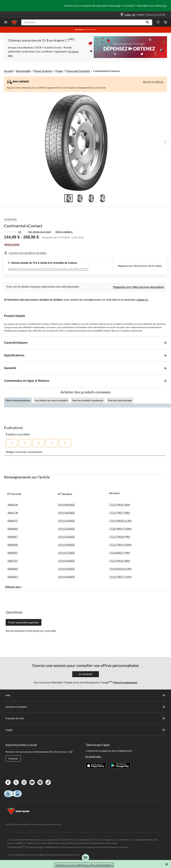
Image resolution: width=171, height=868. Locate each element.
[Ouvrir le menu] (6, 22)
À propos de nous (85, 718)
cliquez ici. (142, 299)
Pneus (59, 71)
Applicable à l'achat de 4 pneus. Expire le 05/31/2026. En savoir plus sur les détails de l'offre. (48, 269)
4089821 (13, 553)
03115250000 (66, 537)
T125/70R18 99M (119, 537)
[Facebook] (8, 782)
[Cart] (165, 22)
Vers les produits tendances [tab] (88, 400)
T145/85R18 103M (120, 569)
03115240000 (66, 521)
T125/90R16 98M (119, 561)
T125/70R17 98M (119, 513)
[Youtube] (32, 782)
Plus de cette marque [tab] (120, 400)
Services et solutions (85, 707)
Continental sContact (23, 226)
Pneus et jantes (43, 71)
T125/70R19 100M (120, 545)
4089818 (13, 545)
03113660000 (66, 513)
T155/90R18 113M (120, 521)
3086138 (13, 513)
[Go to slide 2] (80, 198)
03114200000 (66, 577)
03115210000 (66, 529)
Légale (85, 730)
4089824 (13, 569)
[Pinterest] (40, 782)
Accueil (8, 71)
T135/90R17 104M (120, 529)
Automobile (23, 71)
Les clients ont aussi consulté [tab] (51, 400)
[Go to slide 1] (68, 198)
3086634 (13, 505)
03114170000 (66, 553)
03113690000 (66, 545)
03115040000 (66, 561)
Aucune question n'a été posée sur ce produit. (31, 631)
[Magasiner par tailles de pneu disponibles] (139, 287)
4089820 (13, 529)
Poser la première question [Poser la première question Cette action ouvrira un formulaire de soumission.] (24, 622)
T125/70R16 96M (119, 505)
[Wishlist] (158, 22)
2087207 (13, 561)
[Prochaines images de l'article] (165, 142)
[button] (147, 22)
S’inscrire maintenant (125, 682)
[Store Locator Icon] (122, 15)
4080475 (13, 521)
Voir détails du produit (40, 232)
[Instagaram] (24, 782)
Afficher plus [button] (14, 587)
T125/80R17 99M (119, 553)
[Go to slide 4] (103, 198)
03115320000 (66, 569)
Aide (85, 695)
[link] (14, 232)
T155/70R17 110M (120, 577)
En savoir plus (93, 756)
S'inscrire (13, 759)
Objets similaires (64, 232)
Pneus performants (78, 71)
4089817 (13, 537)
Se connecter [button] (86, 674)
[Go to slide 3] (91, 198)
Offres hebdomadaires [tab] (18, 400)
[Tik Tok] (48, 782)
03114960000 (66, 505)
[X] (16, 782)
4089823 (13, 577)
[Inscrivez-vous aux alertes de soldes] (25, 253)
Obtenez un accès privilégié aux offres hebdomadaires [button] (84, 865)
